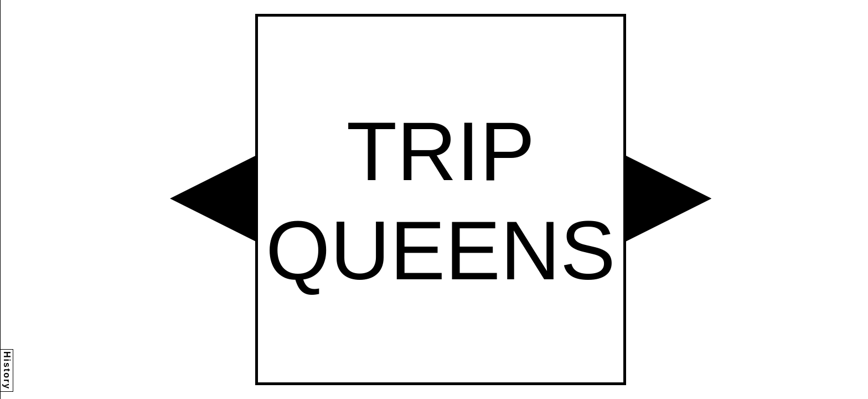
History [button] (7, 370)
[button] (213, 198)
